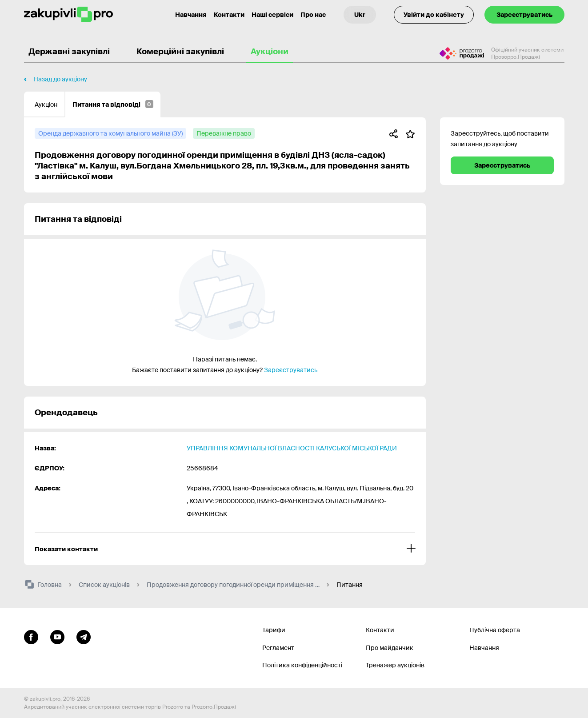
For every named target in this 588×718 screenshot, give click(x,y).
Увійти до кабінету (434, 15)
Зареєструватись (524, 15)
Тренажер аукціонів (395, 665)
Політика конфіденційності (302, 665)
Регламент (278, 648)
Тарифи (274, 630)
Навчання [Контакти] (191, 15)
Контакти (229, 15)
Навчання (484, 648)
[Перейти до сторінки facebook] (31, 636)
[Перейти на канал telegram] (84, 636)
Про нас (313, 15)
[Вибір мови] (360, 15)
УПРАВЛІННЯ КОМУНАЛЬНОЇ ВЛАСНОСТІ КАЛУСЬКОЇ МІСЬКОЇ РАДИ (292, 448)
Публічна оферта (495, 630)
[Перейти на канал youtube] (57, 636)
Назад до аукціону (60, 79)
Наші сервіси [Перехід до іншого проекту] (272, 15)
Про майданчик (390, 648)
